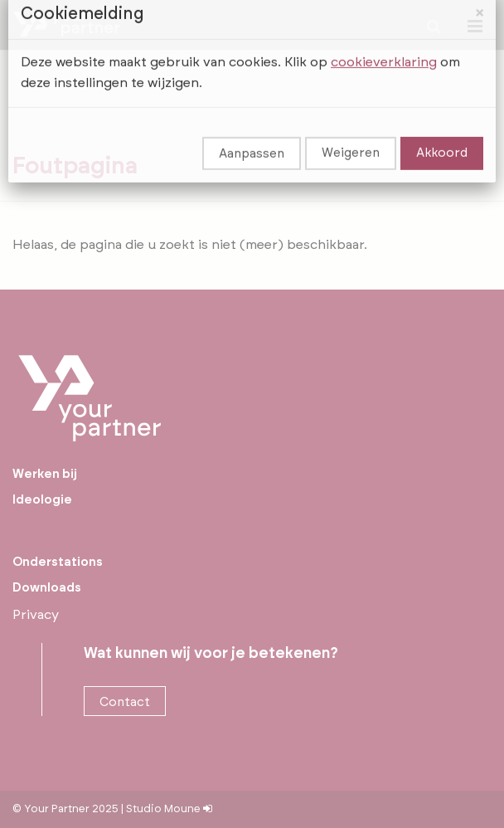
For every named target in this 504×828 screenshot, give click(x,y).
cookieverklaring (384, 39)
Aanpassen (252, 131)
